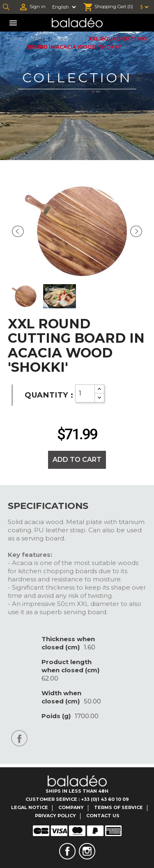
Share (19, 738)
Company (71, 807)
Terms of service (118, 807)
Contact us (103, 816)
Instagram (87, 851)
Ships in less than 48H (77, 791)
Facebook (67, 851)
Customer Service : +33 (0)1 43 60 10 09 (77, 799)
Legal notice (30, 807)
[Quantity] (85, 393)
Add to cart (77, 460)
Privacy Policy (55, 816)
